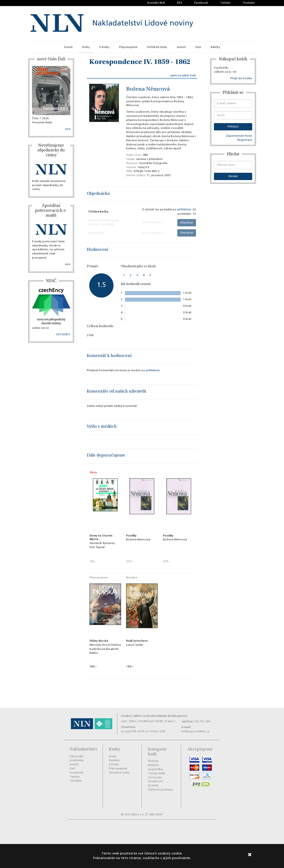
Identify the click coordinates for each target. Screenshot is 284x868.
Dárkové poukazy (160, 790)
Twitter (225, 3)
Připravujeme (128, 47)
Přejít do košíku (241, 79)
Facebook (201, 3)
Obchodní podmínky (77, 759)
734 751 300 (202, 722)
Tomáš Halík (157, 773)
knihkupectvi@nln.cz (195, 732)
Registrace (245, 140)
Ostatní (153, 786)
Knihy (86, 47)
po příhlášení (182, 210)
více (68, 129)
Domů (68, 47)
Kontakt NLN (156, 3)
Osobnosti (155, 781)
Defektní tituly (157, 47)
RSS (180, 3)
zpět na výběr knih (183, 76)
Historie (153, 761)
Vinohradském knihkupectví (167, 716)
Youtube (249, 3)
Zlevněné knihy (119, 773)
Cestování (155, 778)
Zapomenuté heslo (239, 136)
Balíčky (215, 47)
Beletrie (153, 765)
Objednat (187, 223)
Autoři (181, 47)
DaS (198, 47)
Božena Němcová (148, 89)
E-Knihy (104, 47)
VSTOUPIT (63, 335)
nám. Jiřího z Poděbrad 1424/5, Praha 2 (148, 721)
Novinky (114, 760)
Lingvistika (155, 769)
